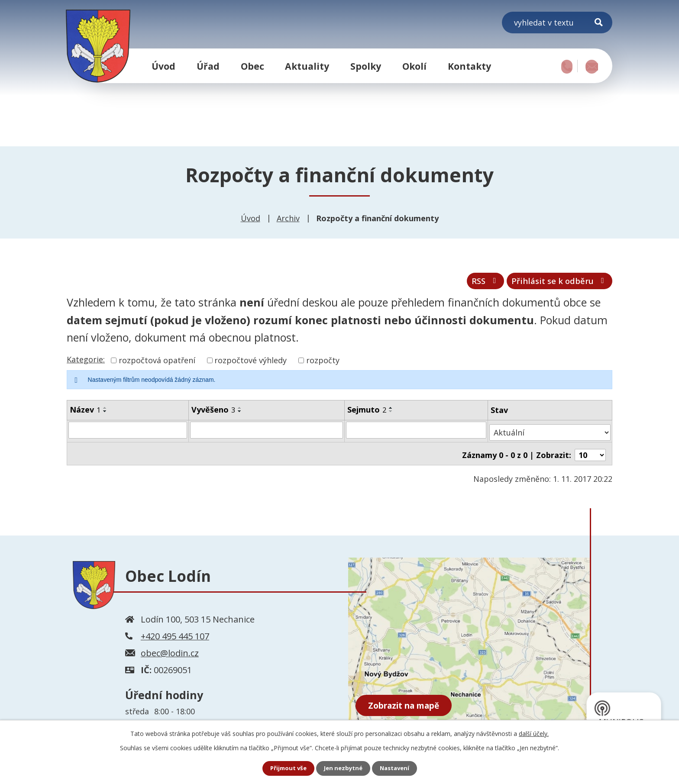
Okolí (414, 66)
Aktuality (307, 66)
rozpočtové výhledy (251, 364)
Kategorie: (86, 363)
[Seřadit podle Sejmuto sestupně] (392, 415)
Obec (252, 66)
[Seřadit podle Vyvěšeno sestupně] (240, 415)
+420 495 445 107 (175, 635)
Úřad (208, 66)
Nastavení (397, 768)
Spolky (366, 66)
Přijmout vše (286, 768)
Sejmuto (368, 413)
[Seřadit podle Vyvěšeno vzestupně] (240, 412)
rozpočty (323, 364)
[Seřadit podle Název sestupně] (105, 415)
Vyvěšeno (214, 413)
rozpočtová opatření (157, 364)
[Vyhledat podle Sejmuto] (417, 434)
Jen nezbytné (343, 768)
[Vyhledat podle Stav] (550, 434)
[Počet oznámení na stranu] (590, 454)
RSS (469, 284)
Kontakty (469, 66)
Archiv (288, 218)
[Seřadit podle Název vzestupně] (105, 412)
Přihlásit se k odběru (553, 284)
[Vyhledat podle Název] (128, 434)
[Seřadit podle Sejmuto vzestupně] (392, 412)
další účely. (534, 733)
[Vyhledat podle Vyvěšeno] (267, 434)
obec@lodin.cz (170, 652)
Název (85, 413)
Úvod (163, 66)
